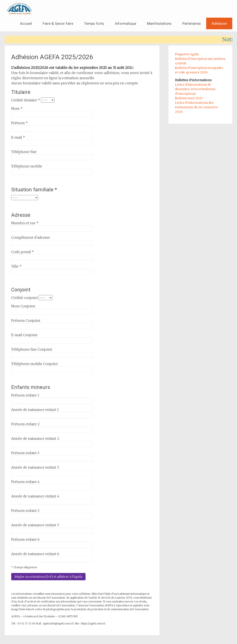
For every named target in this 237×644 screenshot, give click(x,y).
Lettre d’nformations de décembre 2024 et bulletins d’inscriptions (195, 89)
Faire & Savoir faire (58, 23)
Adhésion (219, 23)
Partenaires (192, 23)
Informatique (126, 23)
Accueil (26, 23)
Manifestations (159, 23)
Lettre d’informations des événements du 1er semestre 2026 (196, 107)
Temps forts (94, 23)
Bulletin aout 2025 (189, 98)
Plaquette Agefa (187, 54)
